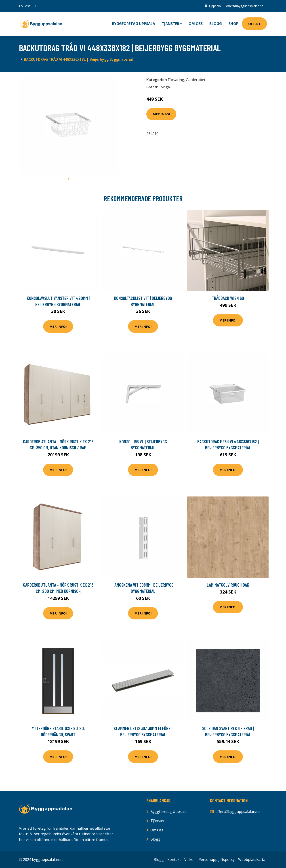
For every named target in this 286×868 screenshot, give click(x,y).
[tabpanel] (69, 125)
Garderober (196, 80)
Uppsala (215, 6)
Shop (233, 24)
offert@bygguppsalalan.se (245, 6)
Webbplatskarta (252, 860)
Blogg (216, 24)
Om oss (196, 24)
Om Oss (157, 830)
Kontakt (174, 860)
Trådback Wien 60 (228, 298)
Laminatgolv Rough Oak (228, 585)
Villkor (190, 860)
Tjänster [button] (170, 24)
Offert (254, 24)
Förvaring (176, 80)
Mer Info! (161, 114)
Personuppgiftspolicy (217, 860)
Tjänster (158, 821)
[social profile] (35, 6)
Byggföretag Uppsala (134, 24)
